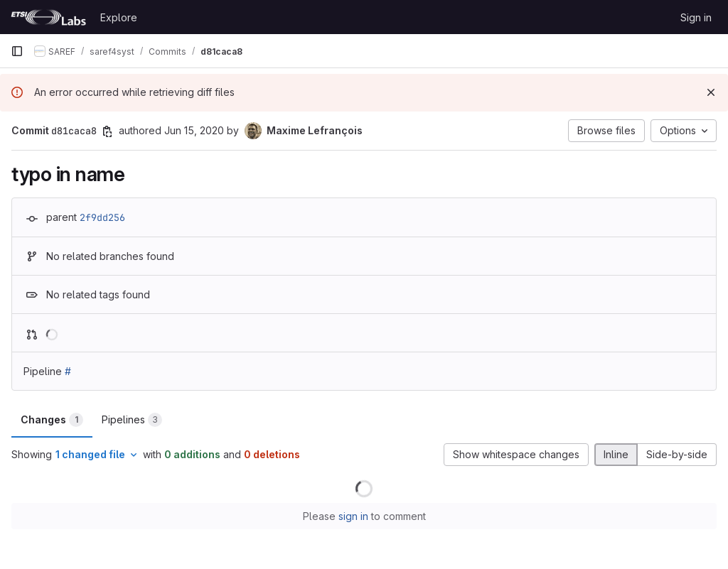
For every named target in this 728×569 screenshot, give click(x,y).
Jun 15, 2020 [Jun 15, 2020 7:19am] (194, 130)
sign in (353, 516)
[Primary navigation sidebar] (17, 51)
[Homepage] (48, 17)
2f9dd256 (102, 217)
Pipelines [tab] (132, 420)
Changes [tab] (52, 420)
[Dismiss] (711, 92)
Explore (119, 17)
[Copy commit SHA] (107, 131)
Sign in (696, 17)
